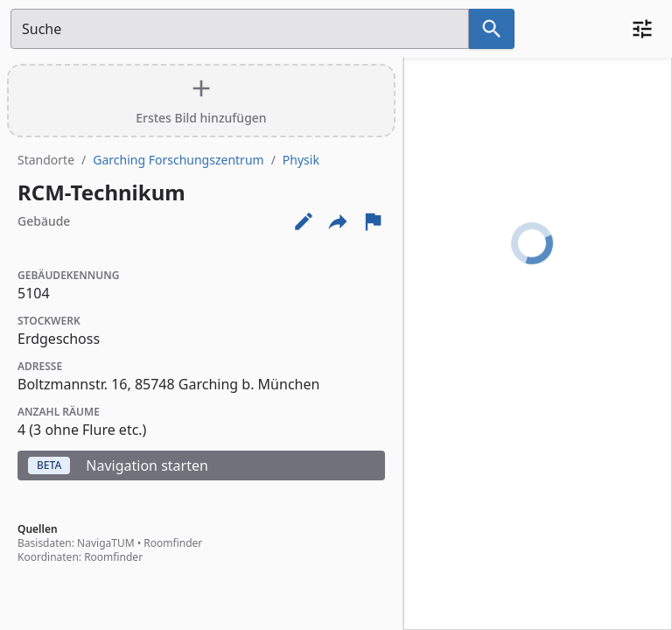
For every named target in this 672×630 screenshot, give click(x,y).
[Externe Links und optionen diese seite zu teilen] (338, 221)
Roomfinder (173, 543)
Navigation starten (118, 465)
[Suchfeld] (240, 29)
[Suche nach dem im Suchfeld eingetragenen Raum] (492, 29)
